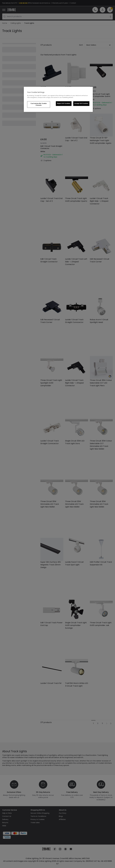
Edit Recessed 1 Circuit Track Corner (100, 260)
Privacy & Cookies (38, 820)
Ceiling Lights (16, 23)
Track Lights (29, 23)
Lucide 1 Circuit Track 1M (51, 683)
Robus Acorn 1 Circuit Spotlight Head (99, 321)
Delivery (5, 820)
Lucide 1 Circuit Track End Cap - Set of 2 (76, 139)
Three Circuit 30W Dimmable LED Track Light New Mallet (50, 504)
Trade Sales (35, 823)
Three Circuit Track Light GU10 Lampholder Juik (101, 624)
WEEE (4, 826)
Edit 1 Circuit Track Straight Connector (51, 147)
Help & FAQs (7, 813)
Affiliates (62, 820)
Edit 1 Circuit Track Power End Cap (51, 624)
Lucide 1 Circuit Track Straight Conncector (74, 321)
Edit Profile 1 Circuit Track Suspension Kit (101, 563)
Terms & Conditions (38, 816)
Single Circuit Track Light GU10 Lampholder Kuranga (76, 625)
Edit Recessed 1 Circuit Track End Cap (49, 95)
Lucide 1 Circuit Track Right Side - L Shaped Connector (99, 201)
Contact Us (7, 816)
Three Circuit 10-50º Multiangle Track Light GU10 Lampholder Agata (101, 141)
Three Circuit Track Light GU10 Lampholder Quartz (100, 95)
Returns (5, 823)
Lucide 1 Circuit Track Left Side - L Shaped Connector (76, 262)
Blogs (61, 816)
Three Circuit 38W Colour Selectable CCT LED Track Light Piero (101, 383)
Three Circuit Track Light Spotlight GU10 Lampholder (51, 383)
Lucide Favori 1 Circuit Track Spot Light (74, 563)
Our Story (63, 813)
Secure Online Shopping (40, 813)
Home (5, 23)
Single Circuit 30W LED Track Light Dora (75, 442)
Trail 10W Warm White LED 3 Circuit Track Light (77, 685)
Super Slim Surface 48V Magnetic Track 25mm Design (51, 565)
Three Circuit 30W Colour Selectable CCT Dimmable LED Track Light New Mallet (101, 445)
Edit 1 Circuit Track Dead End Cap (75, 95)
